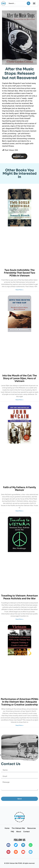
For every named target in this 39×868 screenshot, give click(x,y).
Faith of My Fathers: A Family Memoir (19, 489)
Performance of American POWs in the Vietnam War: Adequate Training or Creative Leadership (20, 702)
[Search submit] (28, 3)
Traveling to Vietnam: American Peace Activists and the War (19, 597)
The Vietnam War (18, 828)
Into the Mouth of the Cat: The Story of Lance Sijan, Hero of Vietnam (20, 378)
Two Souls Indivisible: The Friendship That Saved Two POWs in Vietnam (20, 273)
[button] (34, 3)
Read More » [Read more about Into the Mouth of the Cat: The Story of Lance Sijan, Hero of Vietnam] (19, 400)
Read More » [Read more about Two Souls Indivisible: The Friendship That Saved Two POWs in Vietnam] (19, 290)
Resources (32, 828)
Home (7, 828)
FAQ (12, 832)
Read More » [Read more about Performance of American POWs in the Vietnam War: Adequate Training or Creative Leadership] (19, 725)
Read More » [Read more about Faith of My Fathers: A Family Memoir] (19, 511)
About (19, 832)
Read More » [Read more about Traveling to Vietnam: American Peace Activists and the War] (19, 619)
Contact (26, 832)
